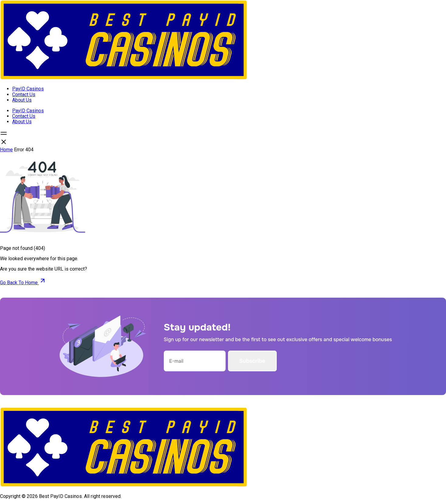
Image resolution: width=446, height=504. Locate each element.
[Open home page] (124, 78)
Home (6, 150)
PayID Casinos (28, 89)
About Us (22, 100)
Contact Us (24, 94)
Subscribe (252, 361)
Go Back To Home (23, 283)
